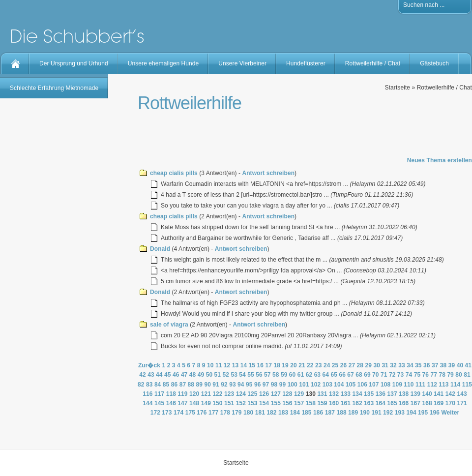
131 (322, 394)
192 (388, 413)
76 (426, 375)
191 (376, 413)
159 (322, 403)
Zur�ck (149, 365)
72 (392, 375)
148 (194, 403)
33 (402, 365)
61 (301, 375)
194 (411, 413)
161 (346, 403)
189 (353, 413)
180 (248, 413)
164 (381, 403)
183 (283, 413)
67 (351, 375)
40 (460, 365)
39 (452, 365)
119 (182, 394)
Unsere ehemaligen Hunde (163, 63)
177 (213, 413)
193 (400, 413)
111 (420, 385)
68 (359, 375)
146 (171, 403)
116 (147, 394)
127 (276, 394)
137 (392, 394)
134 (357, 394)
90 (207, 385)
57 (267, 375)
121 (206, 394)
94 (241, 385)
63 (318, 375)
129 (299, 394)
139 (415, 394)
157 (299, 403)
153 (252, 403)
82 (141, 385)
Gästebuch (434, 63)
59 (284, 375)
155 (276, 403)
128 (287, 394)
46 (176, 375)
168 (427, 403)
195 (423, 413)
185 (306, 413)
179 (236, 413)
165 (392, 403)
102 (316, 385)
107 (374, 385)
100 (293, 385)
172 (155, 413)
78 (442, 375)
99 (283, 385)
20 (294, 365)
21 (302, 365)
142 (450, 394)
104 (339, 385)
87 (183, 385)
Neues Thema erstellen (440, 160)
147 (182, 403)
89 (199, 385)
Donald (160, 249)
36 (427, 365)
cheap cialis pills (174, 173)
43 (151, 375)
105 (351, 385)
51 (218, 375)
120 (194, 394)
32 (393, 365)
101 (304, 385)
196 (435, 413)
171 (462, 403)
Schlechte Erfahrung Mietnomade (54, 88)
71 (384, 375)
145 (159, 403)
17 (268, 365)
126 (264, 394)
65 (334, 375)
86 (175, 385)
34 (410, 365)
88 (191, 385)
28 (360, 365)
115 (467, 385)
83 (149, 385)
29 (369, 365)
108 (385, 385)
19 (285, 365)
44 (159, 375)
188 (341, 413)
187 (330, 413)
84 (158, 385)
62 (309, 375)
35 (418, 365)
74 (409, 375)
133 (346, 394)
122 (217, 394)
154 (264, 403)
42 (143, 375)
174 (178, 413)
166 (404, 403)
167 (415, 403)
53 (234, 375)
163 (369, 403)
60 (293, 375)
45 (168, 375)
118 (171, 394)
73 (401, 375)
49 (201, 375)
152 (241, 403)
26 (344, 365)
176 (202, 413)
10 (210, 365)
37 (435, 365)
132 (334, 394)
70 (376, 375)
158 (311, 403)
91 (216, 385)
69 (367, 375)
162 (357, 403)
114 (455, 385)
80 (459, 375)
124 (241, 394)
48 (193, 375)
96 (258, 385)
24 (327, 365)
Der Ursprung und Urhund (74, 63)
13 (236, 365)
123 (229, 394)
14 (244, 365)
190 (365, 413)
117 (159, 394)
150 (217, 403)
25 (335, 365)
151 (229, 403)
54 (242, 375)
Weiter (450, 413)
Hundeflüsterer (306, 63)
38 (443, 365)
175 (190, 413)
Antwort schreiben (268, 173)
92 (224, 385)
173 (167, 413)
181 (260, 413)
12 (227, 365)
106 (362, 385)
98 (274, 385)
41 (469, 365)
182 (271, 413)
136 (381, 394)
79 (450, 375)
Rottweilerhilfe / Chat (373, 63)
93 (233, 385)
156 (287, 403)
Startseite (398, 88)
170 (450, 403)
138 (404, 394)
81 (467, 375)
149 (206, 403)
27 (352, 365)
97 (266, 385)
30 (377, 365)
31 (385, 365)
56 (259, 375)
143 (462, 394)
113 (443, 385)
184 (295, 413)
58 (276, 375)
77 (434, 375)
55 (251, 375)
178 (225, 413)
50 (209, 375)
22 (310, 365)
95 (249, 385)
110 (409, 385)
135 (369, 394)
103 (327, 385)
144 (147, 403)
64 (326, 375)
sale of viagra (169, 325)
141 (439, 394)
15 (252, 365)
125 (252, 394)
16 (261, 365)
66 (342, 375)
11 (219, 365)
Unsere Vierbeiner (242, 63)
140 (427, 394)
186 (318, 413)
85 (166, 385)
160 (334, 403)
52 (226, 375)
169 (439, 403)
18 (277, 365)
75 (417, 375)
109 (397, 385)
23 (319, 365)
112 (432, 385)
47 (184, 375)
